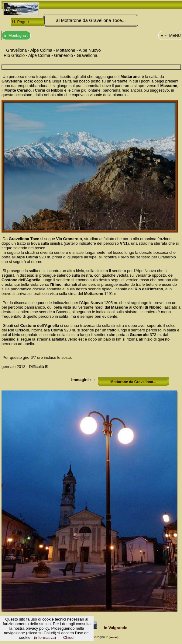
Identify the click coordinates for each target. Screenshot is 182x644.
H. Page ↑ (21, 22)
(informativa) (45, 637)
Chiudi (69, 637)
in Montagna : (16, 35)
